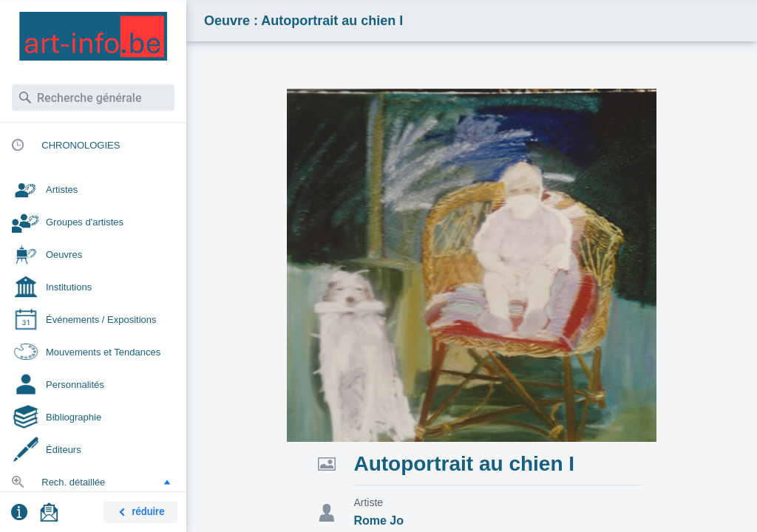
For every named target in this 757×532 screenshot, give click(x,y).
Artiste (368, 502)
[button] (167, 482)
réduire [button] (139, 512)
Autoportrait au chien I (464, 464)
